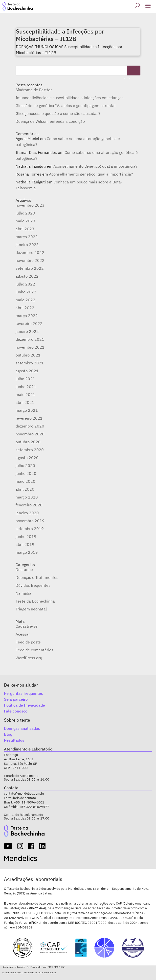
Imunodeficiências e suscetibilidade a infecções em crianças (70, 98)
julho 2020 (25, 465)
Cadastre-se (27, 626)
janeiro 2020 (27, 513)
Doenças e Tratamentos (37, 577)
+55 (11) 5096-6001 (29, 802)
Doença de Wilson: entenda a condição (50, 121)
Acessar (23, 634)
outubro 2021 (28, 355)
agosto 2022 (27, 276)
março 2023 (27, 237)
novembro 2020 (30, 434)
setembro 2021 (30, 363)
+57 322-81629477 (34, 807)
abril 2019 (25, 544)
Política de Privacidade (24, 705)
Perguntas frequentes (23, 693)
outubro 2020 (28, 442)
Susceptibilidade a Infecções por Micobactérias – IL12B (60, 35)
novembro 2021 (30, 347)
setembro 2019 (30, 529)
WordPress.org (29, 658)
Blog (8, 734)
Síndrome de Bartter (34, 90)
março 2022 (27, 316)
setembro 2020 (30, 450)
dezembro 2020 (30, 426)
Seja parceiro (16, 699)
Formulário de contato (20, 798)
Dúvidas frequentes (33, 585)
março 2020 (27, 497)
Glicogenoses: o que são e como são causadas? (58, 113)
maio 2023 (25, 221)
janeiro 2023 (27, 245)
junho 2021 (26, 387)
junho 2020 (26, 473)
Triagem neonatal (31, 609)
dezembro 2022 (30, 252)
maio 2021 (25, 394)
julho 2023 (25, 213)
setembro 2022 (30, 268)
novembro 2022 (30, 260)
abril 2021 (25, 402)
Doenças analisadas (22, 728)
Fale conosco (16, 711)
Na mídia (23, 593)
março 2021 (27, 410)
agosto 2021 (27, 371)
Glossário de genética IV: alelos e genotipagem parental (66, 106)
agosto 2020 (27, 458)
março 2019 (27, 552)
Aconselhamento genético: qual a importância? (95, 166)
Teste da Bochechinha (35, 601)
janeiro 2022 (27, 331)
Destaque (24, 570)
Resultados (14, 740)
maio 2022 (25, 300)
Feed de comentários (34, 650)
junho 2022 (26, 292)
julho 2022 (25, 284)
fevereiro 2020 (29, 505)
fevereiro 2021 (29, 418)
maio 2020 (25, 481)
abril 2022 (25, 308)
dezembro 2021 (30, 339)
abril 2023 (25, 229)
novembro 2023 (30, 205)
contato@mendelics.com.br (24, 793)
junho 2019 (26, 536)
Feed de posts (28, 642)
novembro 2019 (30, 521)
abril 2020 (25, 489)
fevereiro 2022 (29, 323)
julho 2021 (25, 379)
